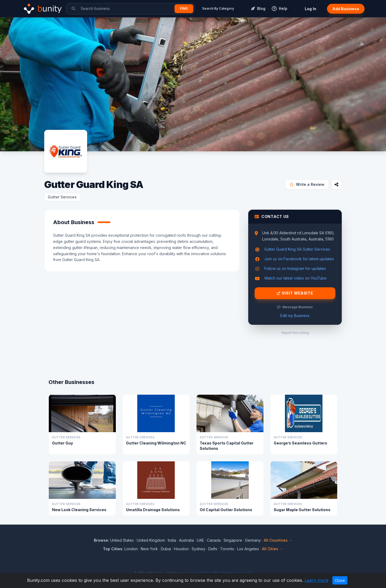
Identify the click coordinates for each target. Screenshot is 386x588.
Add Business (346, 9)
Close (340, 580)
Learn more (316, 580)
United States (122, 540)
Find (184, 8)
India (172, 540)
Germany (253, 540)
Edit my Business (295, 316)
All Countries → (278, 540)
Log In (311, 9)
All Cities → (272, 549)
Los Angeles (248, 549)
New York (149, 549)
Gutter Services (62, 197)
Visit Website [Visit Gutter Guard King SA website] (295, 293)
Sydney (198, 549)
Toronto (227, 549)
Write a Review (307, 184)
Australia (186, 540)
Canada (214, 540)
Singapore (233, 540)
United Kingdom (151, 540)
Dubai (166, 549)
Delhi (213, 549)
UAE (200, 540)
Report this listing (295, 333)
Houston (181, 549)
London (131, 549)
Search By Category (218, 8)
